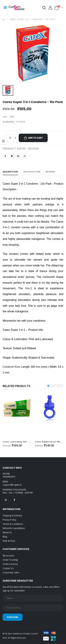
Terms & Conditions (13, 524)
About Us (7, 532)
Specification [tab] (32, 172)
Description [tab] (10, 172)
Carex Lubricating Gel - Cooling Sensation (26, 442)
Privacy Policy (9, 520)
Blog (5, 537)
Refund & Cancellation (14, 528)
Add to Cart (35, 138)
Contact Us (8, 568)
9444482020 (9, 477)
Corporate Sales (11, 572)
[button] (44, 8)
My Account (8, 556)
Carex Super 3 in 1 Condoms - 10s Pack (32, 19)
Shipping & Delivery (12, 515)
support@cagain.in (12, 485)
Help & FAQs (9, 541)
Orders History (10, 564)
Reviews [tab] (50, 172)
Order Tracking (10, 560)
